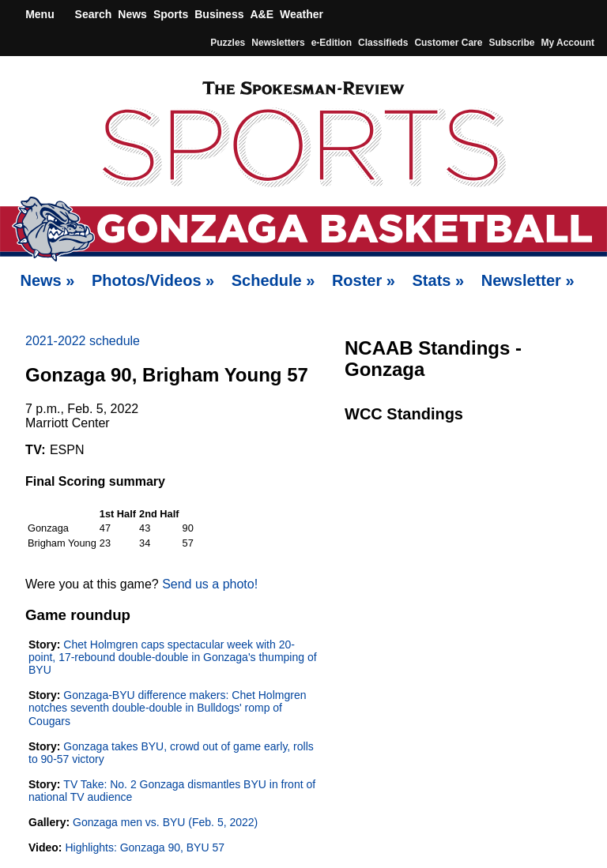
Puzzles (228, 43)
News (132, 14)
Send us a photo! (210, 584)
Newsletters (278, 43)
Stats (439, 280)
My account (567, 43)
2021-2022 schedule (83, 341)
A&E (262, 14)
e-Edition (332, 43)
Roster (364, 280)
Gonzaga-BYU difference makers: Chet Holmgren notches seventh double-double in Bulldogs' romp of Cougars (167, 708)
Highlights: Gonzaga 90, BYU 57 (145, 847)
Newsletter (528, 280)
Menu (38, 14)
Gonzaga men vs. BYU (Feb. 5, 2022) (165, 822)
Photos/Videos (153, 280)
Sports (171, 14)
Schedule (273, 280)
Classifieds (383, 43)
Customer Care (448, 43)
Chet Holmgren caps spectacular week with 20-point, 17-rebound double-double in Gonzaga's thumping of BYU (173, 657)
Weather (302, 14)
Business (219, 14)
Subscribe (511, 43)
